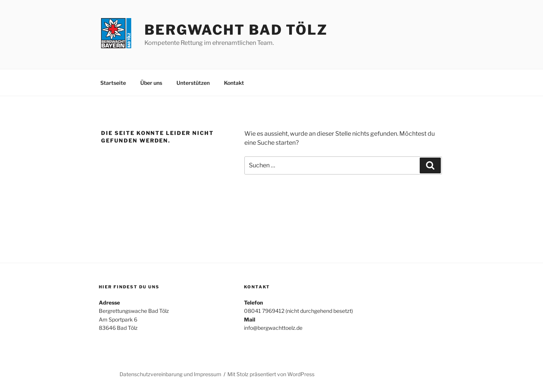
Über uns (151, 83)
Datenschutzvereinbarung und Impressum (170, 374)
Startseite (113, 83)
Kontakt (234, 83)
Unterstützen (193, 83)
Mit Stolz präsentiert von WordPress (271, 374)
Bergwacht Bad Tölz (236, 30)
